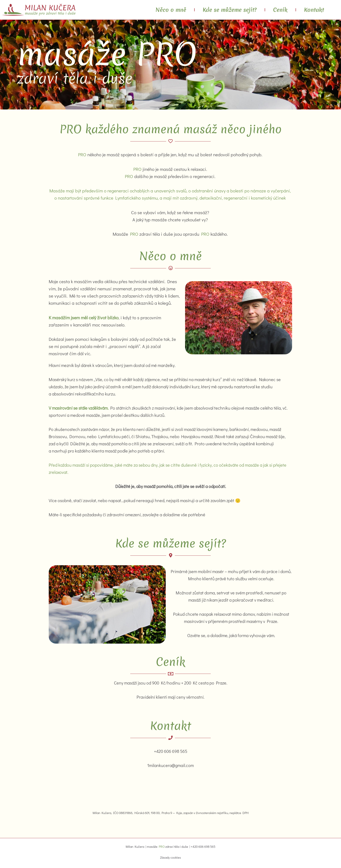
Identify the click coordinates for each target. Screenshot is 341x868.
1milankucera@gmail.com (170, 765)
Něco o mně (171, 10)
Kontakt (314, 10)
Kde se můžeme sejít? (230, 10)
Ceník (280, 10)
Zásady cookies (170, 858)
